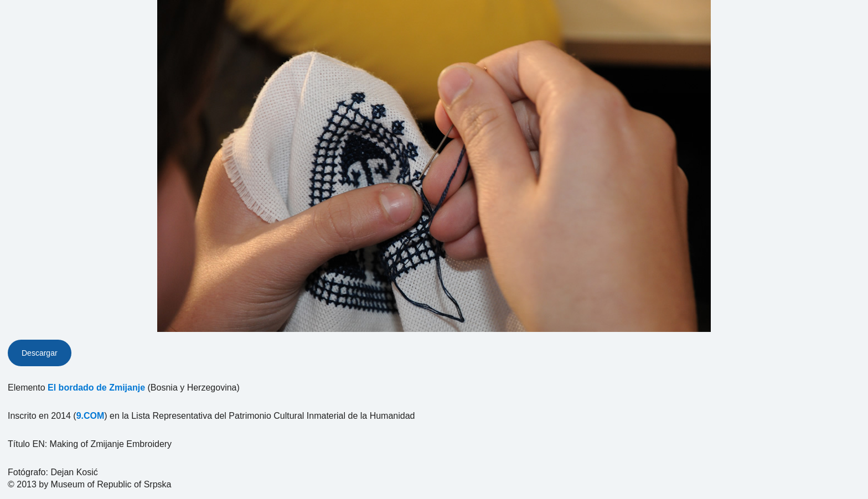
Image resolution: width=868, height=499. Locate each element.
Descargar (40, 353)
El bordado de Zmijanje (96, 388)
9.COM (91, 416)
